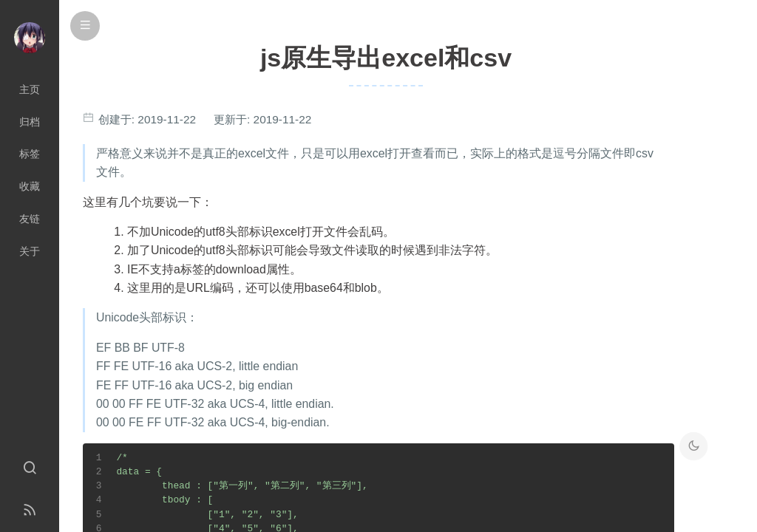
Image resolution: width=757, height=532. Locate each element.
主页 (30, 89)
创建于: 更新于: (204, 119)
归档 (30, 122)
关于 (30, 251)
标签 (30, 154)
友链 (30, 219)
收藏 (30, 186)
